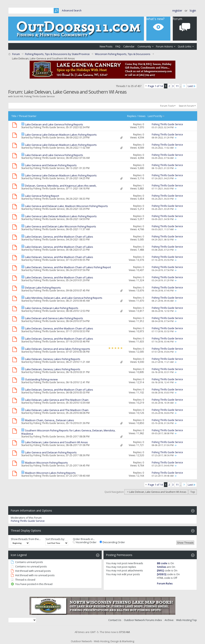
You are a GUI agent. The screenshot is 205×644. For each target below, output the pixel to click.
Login (193, 10)
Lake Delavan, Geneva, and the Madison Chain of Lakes (59, 237)
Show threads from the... (26, 539)
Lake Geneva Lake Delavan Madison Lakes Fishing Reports (61, 135)
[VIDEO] (162, 574)
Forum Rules (165, 583)
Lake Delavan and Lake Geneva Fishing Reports (54, 124)
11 (177, 86)
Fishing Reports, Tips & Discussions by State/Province (57, 54)
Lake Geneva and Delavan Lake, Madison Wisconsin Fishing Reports (66, 206)
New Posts (106, 46)
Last (192, 86)
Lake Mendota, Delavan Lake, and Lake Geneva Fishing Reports (64, 298)
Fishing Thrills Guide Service (49, 127)
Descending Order (112, 542)
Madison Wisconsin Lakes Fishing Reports (50, 473)
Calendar (129, 46)
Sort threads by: (55, 539)
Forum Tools (167, 106)
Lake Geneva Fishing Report (42, 196)
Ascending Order (85, 542)
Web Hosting (184, 620)
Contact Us (115, 620)
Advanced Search (72, 10)
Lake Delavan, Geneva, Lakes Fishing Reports (53, 359)
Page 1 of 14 (155, 86)
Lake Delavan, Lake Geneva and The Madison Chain (57, 400)
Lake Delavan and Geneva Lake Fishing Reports (54, 318)
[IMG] (160, 570)
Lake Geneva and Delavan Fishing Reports (51, 165)
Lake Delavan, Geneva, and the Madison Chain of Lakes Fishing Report (68, 267)
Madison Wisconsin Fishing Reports (46, 463)
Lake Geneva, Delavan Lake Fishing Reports (52, 308)
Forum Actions (164, 46)
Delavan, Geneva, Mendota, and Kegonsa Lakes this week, (61, 186)
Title (14, 116)
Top (193, 492)
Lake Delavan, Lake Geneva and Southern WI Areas (56, 442)
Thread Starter (28, 116)
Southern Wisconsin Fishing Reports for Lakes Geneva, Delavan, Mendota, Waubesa (68, 432)
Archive (169, 620)
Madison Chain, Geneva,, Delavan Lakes (50, 420)
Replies (132, 116)
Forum (16, 54)
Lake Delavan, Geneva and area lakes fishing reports (58, 349)
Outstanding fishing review (41, 379)
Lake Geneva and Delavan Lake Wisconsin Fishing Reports (61, 226)
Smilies (162, 567)
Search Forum (186, 106)
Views (142, 116)
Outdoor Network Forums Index (143, 620)
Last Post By (156, 116)
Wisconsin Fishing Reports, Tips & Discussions (123, 54)
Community (144, 46)
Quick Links (185, 46)
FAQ (118, 46)
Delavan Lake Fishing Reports (43, 288)
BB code (162, 563)
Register (177, 10)
